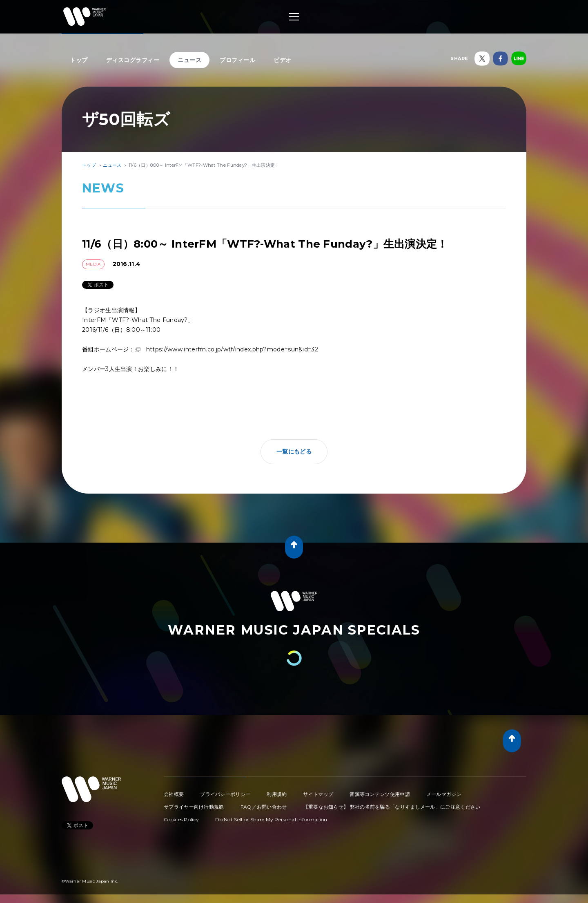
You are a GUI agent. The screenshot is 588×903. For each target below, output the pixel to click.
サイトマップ (318, 794)
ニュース (189, 60)
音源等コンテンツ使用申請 (380, 794)
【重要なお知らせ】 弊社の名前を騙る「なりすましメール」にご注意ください (392, 807)
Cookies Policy (181, 819)
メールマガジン (444, 794)
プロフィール (237, 60)
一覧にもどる (294, 451)
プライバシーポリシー (225, 794)
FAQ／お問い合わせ (264, 807)
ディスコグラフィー (133, 60)
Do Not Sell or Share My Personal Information (271, 819)
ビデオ (283, 60)
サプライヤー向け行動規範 (194, 807)
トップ (79, 60)
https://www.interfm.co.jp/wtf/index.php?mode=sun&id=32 (232, 349)
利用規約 (277, 794)
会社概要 (174, 794)
